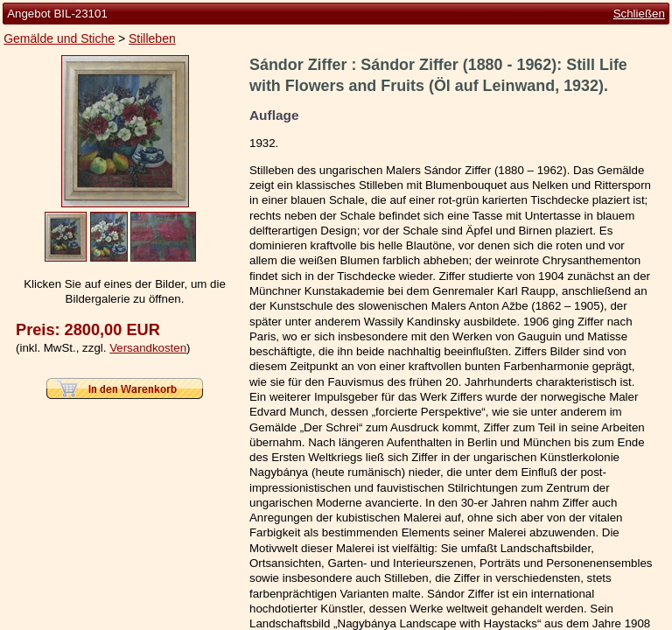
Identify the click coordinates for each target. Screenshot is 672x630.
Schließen (639, 14)
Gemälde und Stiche (59, 38)
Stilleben (152, 38)
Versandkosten (148, 348)
